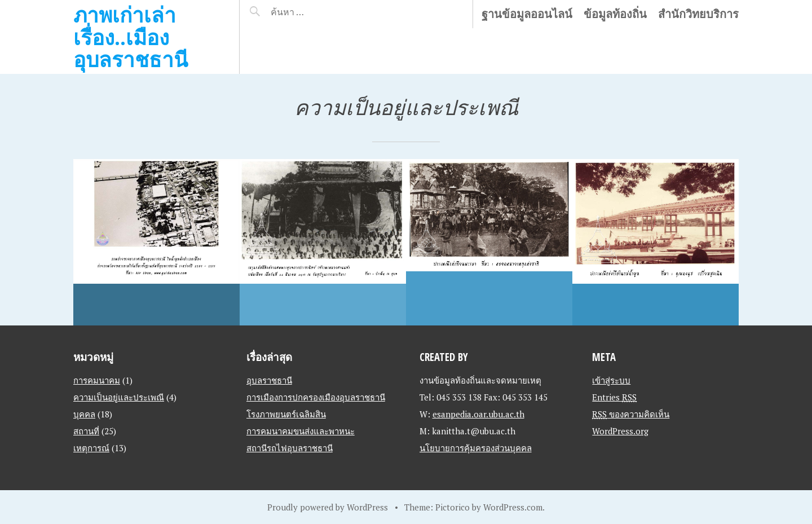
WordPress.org (620, 431)
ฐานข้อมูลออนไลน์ (527, 14)
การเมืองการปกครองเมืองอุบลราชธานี (316, 397)
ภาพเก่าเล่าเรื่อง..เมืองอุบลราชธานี (131, 37)
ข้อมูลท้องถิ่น (615, 14)
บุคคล (84, 414)
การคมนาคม (97, 380)
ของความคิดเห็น (631, 414)
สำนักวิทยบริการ (698, 14)
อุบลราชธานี (269, 380)
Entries (614, 397)
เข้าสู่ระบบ (611, 380)
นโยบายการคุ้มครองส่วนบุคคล (476, 448)
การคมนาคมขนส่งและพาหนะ (301, 431)
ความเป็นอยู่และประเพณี (119, 397)
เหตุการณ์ (91, 448)
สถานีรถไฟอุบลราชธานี (290, 448)
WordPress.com (513, 507)
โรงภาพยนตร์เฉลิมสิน (286, 414)
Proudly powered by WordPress (328, 507)
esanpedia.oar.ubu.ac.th (478, 414)
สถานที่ (86, 431)
